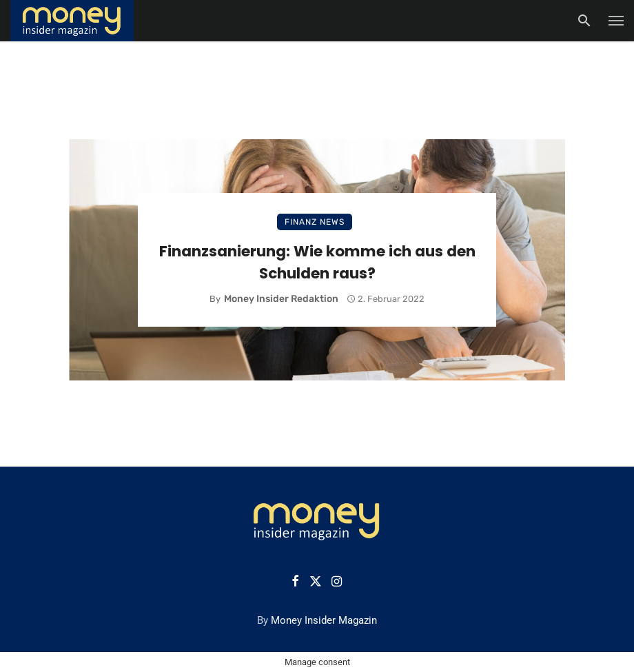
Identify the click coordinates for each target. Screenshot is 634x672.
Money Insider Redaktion (281, 299)
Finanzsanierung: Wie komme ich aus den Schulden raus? (317, 262)
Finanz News (315, 222)
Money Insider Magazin (324, 620)
